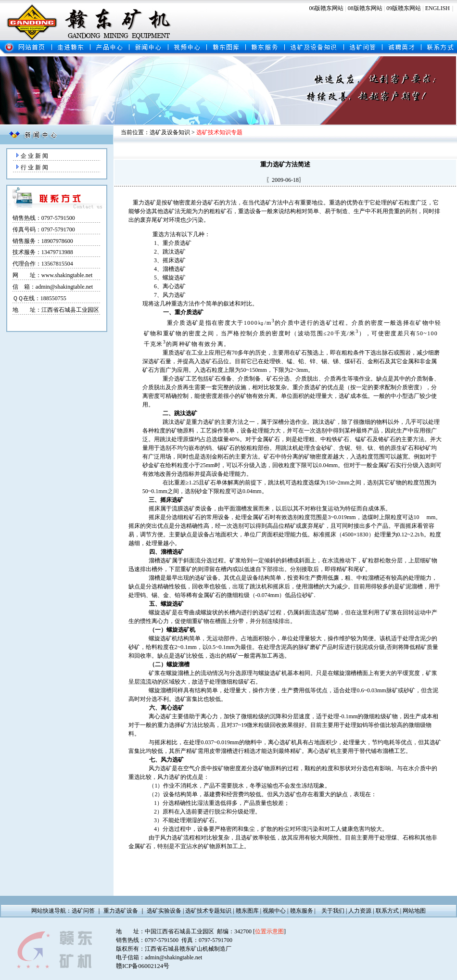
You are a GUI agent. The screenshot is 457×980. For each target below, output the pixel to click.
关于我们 (333, 911)
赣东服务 (302, 911)
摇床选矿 (174, 260)
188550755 (53, 298)
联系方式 (387, 911)
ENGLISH (438, 8)
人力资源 (360, 911)
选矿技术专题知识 (208, 911)
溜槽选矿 (174, 269)
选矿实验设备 (164, 911)
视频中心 (274, 911)
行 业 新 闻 (34, 167)
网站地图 (414, 911)
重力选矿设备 (121, 911)
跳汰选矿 (174, 252)
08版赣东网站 (365, 8)
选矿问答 (83, 911)
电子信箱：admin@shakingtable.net (159, 957)
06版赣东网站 (326, 8)
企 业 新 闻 (34, 156)
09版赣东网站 (404, 8)
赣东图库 (247, 911)
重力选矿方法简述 (285, 164)
